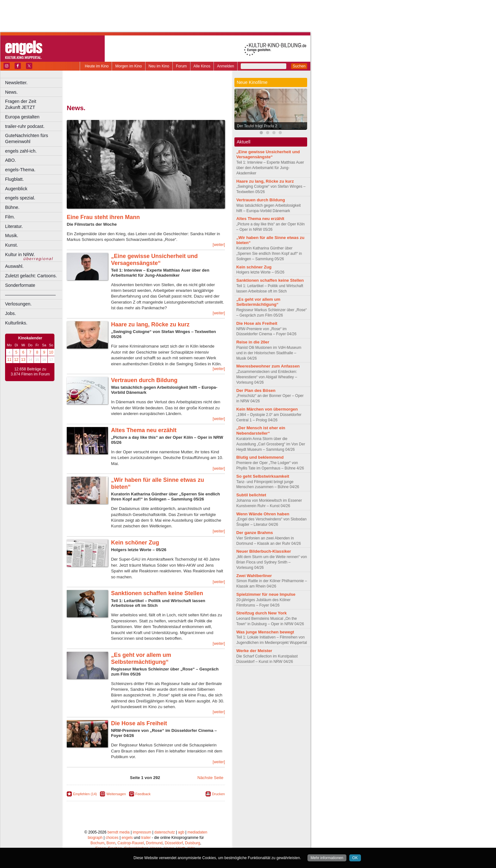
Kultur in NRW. (20, 255)
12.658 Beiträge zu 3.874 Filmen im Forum (30, 372)
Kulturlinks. (16, 323)
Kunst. (12, 245)
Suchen (299, 66)
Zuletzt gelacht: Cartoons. (31, 276)
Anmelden (226, 66)
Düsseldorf (174, 843)
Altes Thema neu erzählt (144, 430)
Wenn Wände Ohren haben (263, 514)
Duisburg (193, 843)
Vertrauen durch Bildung (144, 380)
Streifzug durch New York (261, 613)
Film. (10, 217)
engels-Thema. (20, 170)
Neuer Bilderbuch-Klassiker (264, 551)
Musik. (12, 236)
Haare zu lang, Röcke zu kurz (150, 324)
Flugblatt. (14, 179)
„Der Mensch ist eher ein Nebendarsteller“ (261, 431)
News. (11, 92)
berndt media (119, 832)
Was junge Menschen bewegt (265, 632)
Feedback (143, 794)
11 (9, 360)
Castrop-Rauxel (130, 843)
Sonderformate (20, 285)
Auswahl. (14, 266)
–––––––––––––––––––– (30, 295)
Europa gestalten (22, 117)
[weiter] (219, 245)
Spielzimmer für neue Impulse (266, 594)
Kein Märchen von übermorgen (267, 409)
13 (23, 360)
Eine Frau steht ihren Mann (103, 217)
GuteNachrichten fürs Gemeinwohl (27, 138)
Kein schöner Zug (135, 543)
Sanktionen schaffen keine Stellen (157, 593)
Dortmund (154, 843)
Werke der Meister (254, 651)
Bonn (111, 843)
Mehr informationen (327, 858)
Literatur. (14, 226)
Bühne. (12, 207)
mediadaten (197, 832)
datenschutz (165, 832)
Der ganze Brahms (255, 533)
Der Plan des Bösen (256, 390)
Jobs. (10, 313)
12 (16, 360)
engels (127, 838)
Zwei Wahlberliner (254, 576)
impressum (142, 832)
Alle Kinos (202, 66)
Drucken (218, 794)
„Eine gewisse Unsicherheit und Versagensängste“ (154, 260)
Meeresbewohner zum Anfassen (268, 366)
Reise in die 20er (253, 342)
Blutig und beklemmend (260, 457)
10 (51, 352)
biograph (95, 838)
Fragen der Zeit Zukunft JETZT (34, 104)
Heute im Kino (97, 66)
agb (181, 832)
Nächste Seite (210, 778)
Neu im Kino (159, 66)
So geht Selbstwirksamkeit (263, 476)
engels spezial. (20, 198)
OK (355, 858)
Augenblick (16, 189)
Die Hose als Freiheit (139, 723)
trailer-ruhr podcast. (25, 126)
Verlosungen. (18, 304)
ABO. (10, 160)
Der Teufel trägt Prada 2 (257, 126)
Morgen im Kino (128, 66)
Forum (181, 66)
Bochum (97, 843)
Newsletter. (16, 83)
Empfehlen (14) (85, 794)
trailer (146, 838)
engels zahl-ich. (21, 151)
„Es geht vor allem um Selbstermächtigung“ (141, 658)
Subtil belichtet (251, 495)
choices (112, 838)
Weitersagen (116, 794)
